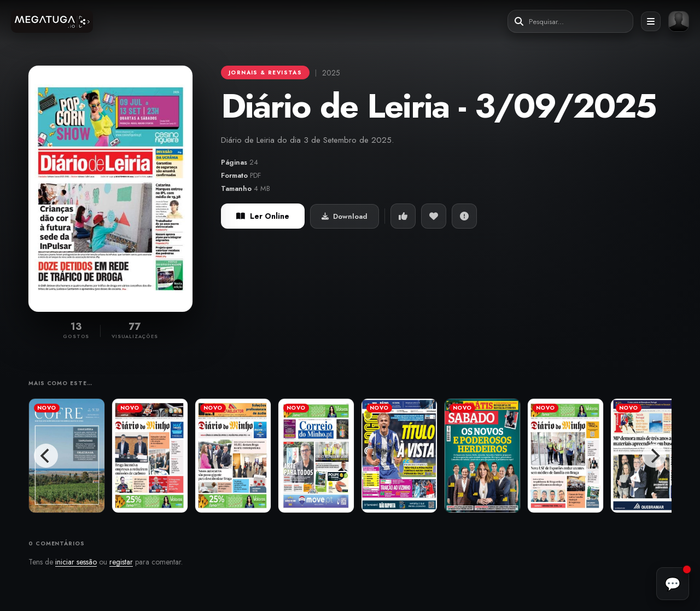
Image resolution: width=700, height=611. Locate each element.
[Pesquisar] (519, 22)
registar (121, 562)
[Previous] (46, 456)
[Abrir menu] (651, 21)
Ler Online (263, 216)
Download (345, 216)
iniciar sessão (76, 562)
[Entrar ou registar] (679, 21)
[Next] (654, 456)
